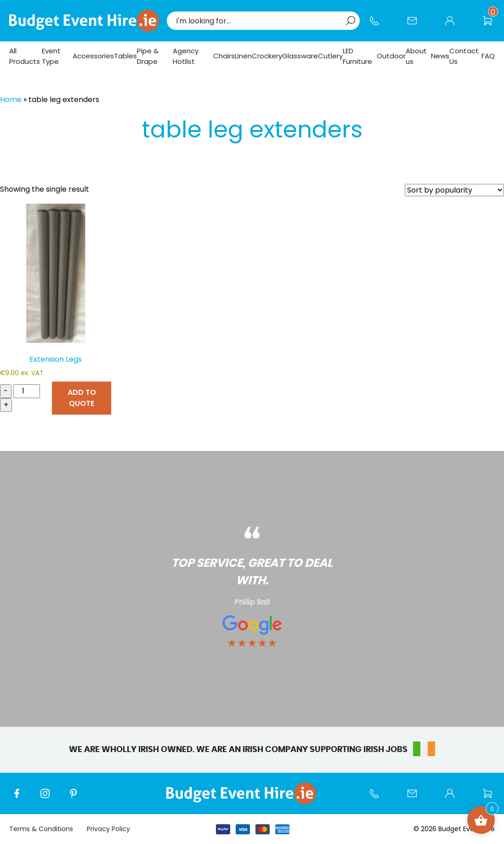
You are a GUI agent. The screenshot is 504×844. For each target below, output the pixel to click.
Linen (243, 56)
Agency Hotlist (186, 56)
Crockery (267, 56)
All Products (25, 56)
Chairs (224, 56)
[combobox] (259, 21)
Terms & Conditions (41, 829)
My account (454, 25)
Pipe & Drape (148, 56)
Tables (125, 56)
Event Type (51, 56)
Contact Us (417, 25)
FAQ (488, 56)
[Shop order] (454, 190)
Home (11, 100)
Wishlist (492, 25)
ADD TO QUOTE (82, 398)
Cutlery (330, 56)
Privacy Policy (108, 829)
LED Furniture (357, 56)
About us (416, 56)
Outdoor (391, 56)
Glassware (300, 56)
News (440, 56)
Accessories (93, 56)
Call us (379, 25)
